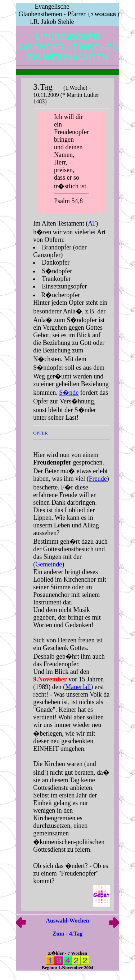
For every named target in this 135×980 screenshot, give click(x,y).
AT (92, 223)
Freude (98, 479)
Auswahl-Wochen (67, 921)
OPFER (40, 433)
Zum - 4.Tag (67, 934)
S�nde (69, 393)
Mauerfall (78, 687)
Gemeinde (49, 564)
